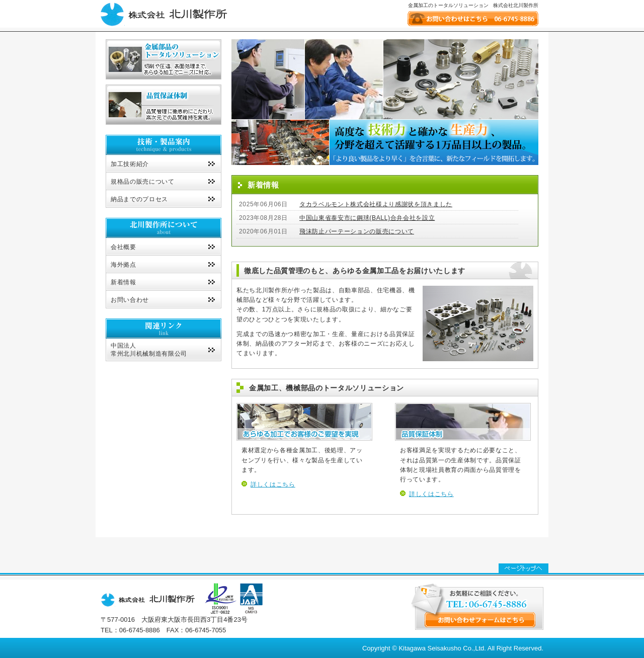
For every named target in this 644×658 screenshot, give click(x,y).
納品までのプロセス (139, 199)
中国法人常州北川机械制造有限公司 (149, 350)
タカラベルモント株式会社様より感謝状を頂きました (376, 204)
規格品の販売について (143, 182)
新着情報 (124, 282)
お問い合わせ (130, 300)
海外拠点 (124, 265)
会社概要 (124, 247)
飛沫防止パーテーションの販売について (357, 231)
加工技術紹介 (130, 164)
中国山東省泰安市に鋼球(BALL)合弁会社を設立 (367, 218)
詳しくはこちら (273, 484)
